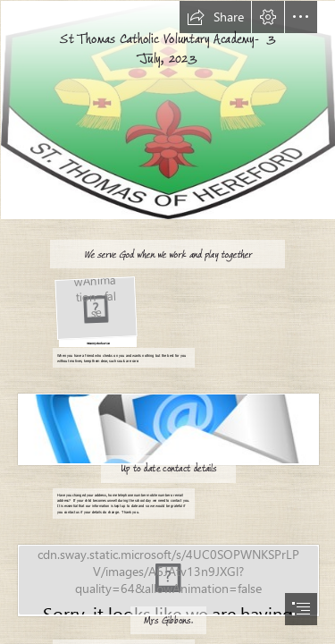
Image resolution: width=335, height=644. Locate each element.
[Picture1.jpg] (167, 109)
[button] (215, 17)
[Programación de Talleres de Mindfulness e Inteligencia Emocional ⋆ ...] (95, 310)
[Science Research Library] (167, 428)
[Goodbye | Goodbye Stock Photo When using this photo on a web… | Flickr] (167, 580)
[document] (167, 322)
